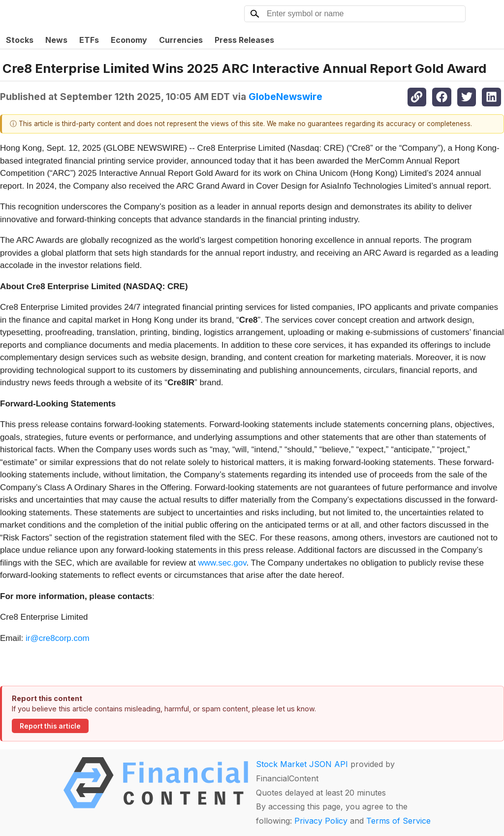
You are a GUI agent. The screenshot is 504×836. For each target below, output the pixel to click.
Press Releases (244, 40)
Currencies (181, 40)
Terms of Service (398, 821)
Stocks (20, 40)
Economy (129, 40)
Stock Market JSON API (302, 764)
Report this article (50, 726)
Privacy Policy (321, 821)
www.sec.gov (222, 563)
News (56, 40)
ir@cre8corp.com (58, 638)
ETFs (89, 40)
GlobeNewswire (285, 97)
